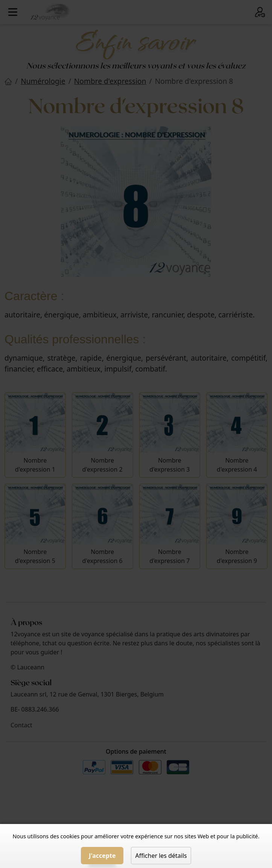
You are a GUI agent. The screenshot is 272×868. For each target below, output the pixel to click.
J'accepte (102, 856)
